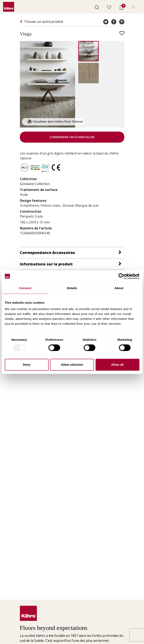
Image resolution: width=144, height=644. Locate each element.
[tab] (72, 253)
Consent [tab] (25, 288)
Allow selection (72, 365)
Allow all (117, 365)
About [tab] (119, 288)
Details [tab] (72, 288)
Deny (27, 365)
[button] (97, 7)
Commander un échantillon (72, 137)
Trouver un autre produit (41, 21)
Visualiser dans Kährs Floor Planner (55, 122)
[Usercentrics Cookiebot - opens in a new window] (121, 276)
